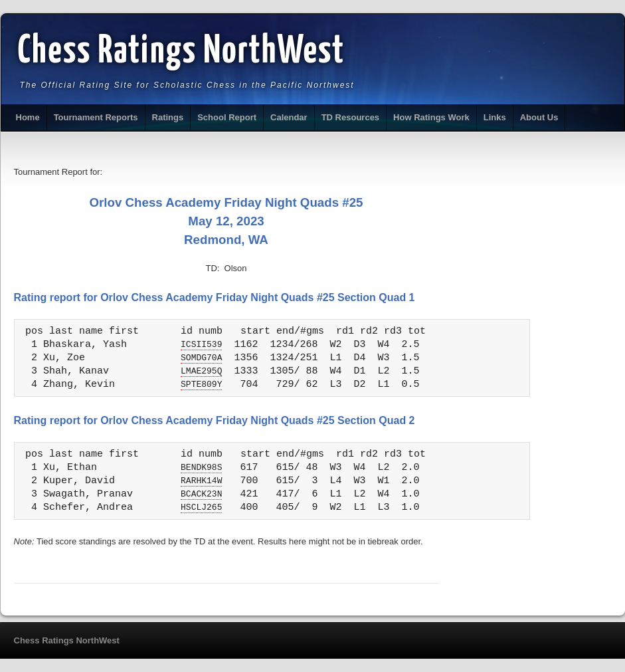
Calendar (289, 117)
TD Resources (350, 117)
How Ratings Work (431, 117)
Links (495, 117)
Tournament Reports (96, 117)
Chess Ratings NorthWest (182, 52)
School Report (227, 117)
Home (28, 117)
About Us (539, 117)
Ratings (168, 117)
